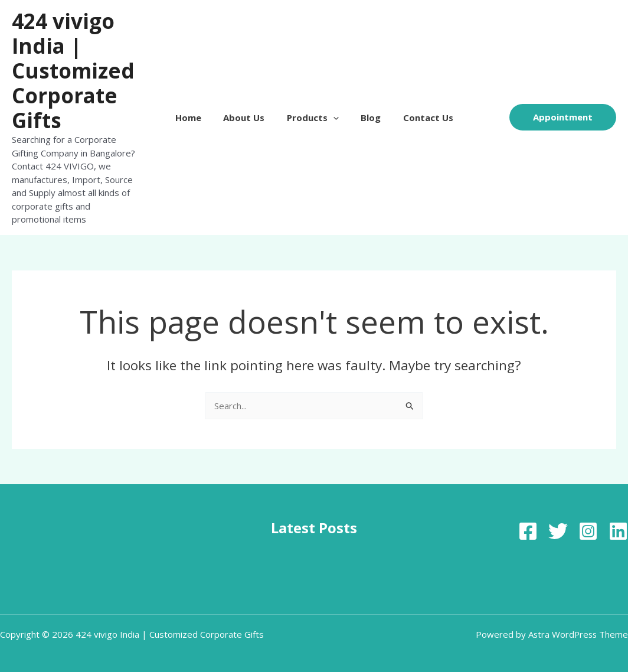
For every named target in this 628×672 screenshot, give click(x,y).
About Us (248, 111)
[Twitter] (558, 518)
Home (197, 111)
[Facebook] (528, 518)
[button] (333, 111)
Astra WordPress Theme (577, 621)
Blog (367, 111)
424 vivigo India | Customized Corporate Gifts (73, 71)
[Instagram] (588, 518)
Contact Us (419, 111)
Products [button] (313, 111)
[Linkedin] (618, 518)
